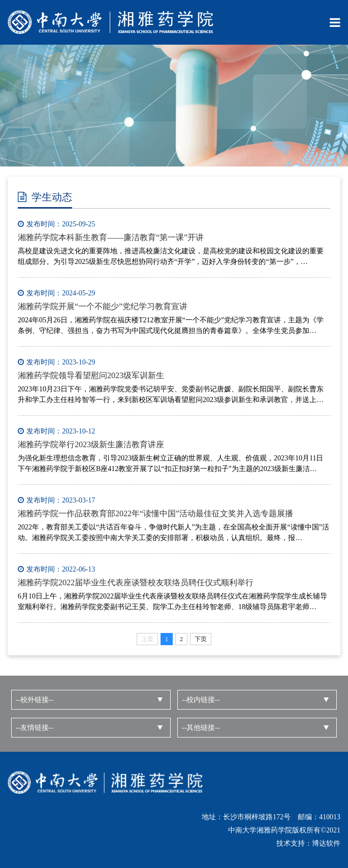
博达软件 (326, 843)
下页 (201, 639)
